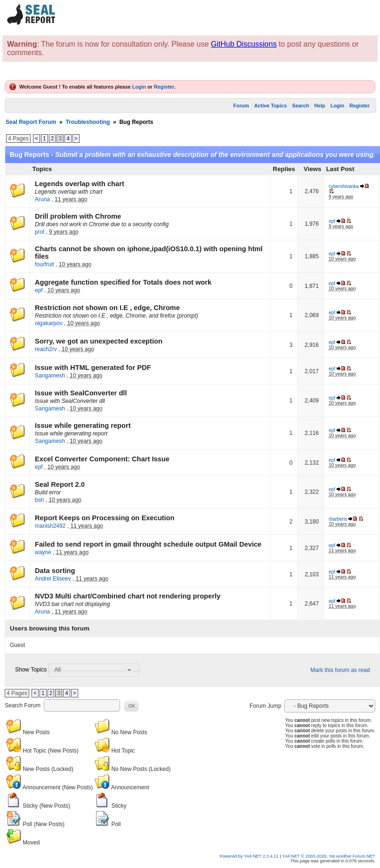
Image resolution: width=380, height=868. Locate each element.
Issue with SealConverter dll (81, 393)
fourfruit (44, 264)
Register (164, 87)
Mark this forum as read (340, 670)
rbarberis (338, 519)
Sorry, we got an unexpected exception (99, 341)
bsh (39, 500)
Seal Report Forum (31, 122)
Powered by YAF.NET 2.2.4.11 (250, 856)
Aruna (42, 199)
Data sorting (55, 571)
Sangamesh (50, 376)
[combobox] (94, 670)
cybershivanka (344, 186)
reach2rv (46, 349)
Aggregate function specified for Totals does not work (123, 282)
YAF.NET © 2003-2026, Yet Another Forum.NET (329, 856)
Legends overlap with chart (80, 184)
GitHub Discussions (244, 44)
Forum (241, 106)
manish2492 (50, 526)
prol (40, 232)
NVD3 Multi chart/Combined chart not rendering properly (128, 596)
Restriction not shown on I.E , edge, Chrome (107, 308)
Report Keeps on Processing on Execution (105, 518)
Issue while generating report (83, 426)
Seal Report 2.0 (60, 484)
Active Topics (271, 106)
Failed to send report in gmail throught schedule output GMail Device (148, 544)
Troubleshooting (88, 122)
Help (319, 106)
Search (300, 106)
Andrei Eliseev (53, 579)
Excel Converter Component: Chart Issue (102, 459)
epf (332, 221)
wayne (43, 552)
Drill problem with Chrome (78, 216)
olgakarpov (49, 323)
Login (139, 87)
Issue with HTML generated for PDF (93, 368)
